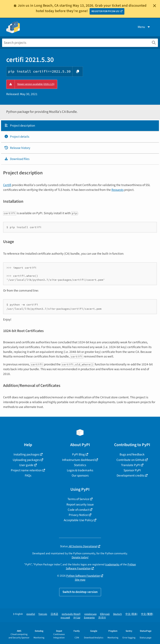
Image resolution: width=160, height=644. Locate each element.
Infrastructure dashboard (78, 460)
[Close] (155, 6)
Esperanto (89, 618)
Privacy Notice (78, 515)
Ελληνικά (105, 614)
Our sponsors (80, 475)
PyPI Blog (78, 454)
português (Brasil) (71, 614)
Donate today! (80, 557)
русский (65, 618)
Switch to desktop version (80, 592)
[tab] (80, 126)
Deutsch (117, 614)
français (43, 614)
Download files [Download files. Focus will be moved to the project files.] (17, 159)
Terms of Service (78, 499)
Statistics (80, 465)
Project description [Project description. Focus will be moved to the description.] (20, 126)
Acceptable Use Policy (78, 520)
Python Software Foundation (83, 576)
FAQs (28, 475)
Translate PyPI (131, 465)
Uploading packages (26, 460)
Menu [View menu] (144, 27)
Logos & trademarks (80, 470)
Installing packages (26, 454)
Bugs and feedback (132, 454)
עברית (77, 618)
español (31, 614)
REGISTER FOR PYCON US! (106, 11)
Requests (117, 190)
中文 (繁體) (147, 614)
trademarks (112, 564)
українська (90, 614)
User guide (26, 465)
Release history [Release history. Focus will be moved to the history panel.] (17, 148)
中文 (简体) (131, 614)
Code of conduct (78, 510)
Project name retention (26, 470)
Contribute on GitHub (130, 460)
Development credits (130, 475)
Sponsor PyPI (132, 470)
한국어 (102, 618)
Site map (80, 580)
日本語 (54, 614)
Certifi (7, 185)
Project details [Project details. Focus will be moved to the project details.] (17, 137)
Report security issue (80, 504)
